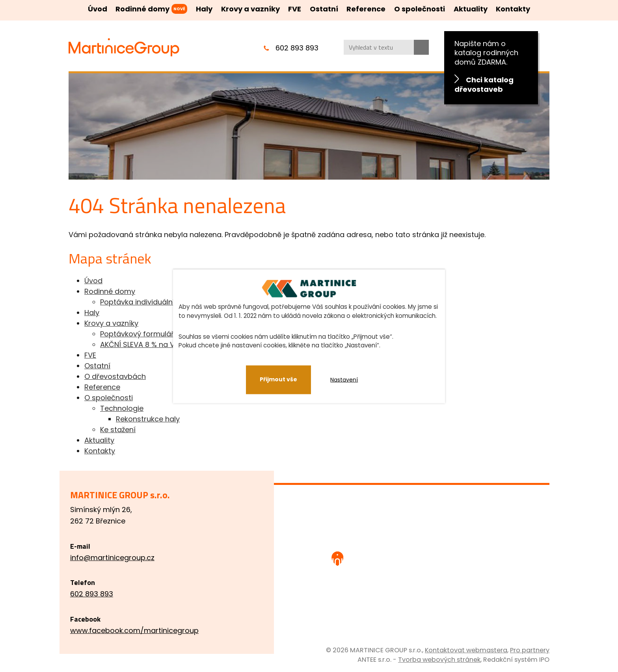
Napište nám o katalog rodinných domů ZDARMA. (491, 66)
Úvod (98, 9)
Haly (204, 9)
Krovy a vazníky (250, 9)
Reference (366, 9)
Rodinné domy (142, 9)
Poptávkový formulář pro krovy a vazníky (172, 334)
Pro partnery (530, 650)
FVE (295, 9)
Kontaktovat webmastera (466, 650)
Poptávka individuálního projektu (157, 302)
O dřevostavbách (115, 376)
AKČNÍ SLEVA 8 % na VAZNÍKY (149, 344)
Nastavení (344, 380)
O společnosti (420, 9)
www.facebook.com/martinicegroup (143, 630)
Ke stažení (118, 430)
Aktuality (471, 9)
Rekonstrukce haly (148, 419)
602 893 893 (297, 48)
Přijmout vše (278, 379)
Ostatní (324, 9)
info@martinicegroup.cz (121, 558)
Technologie (122, 408)
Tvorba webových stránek (439, 660)
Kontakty (513, 9)
